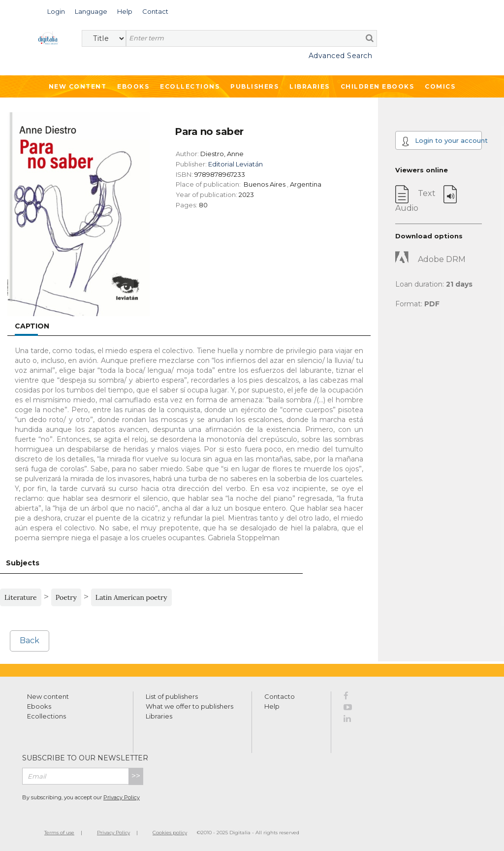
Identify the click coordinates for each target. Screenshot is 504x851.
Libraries (310, 86)
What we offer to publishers (189, 706)
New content (48, 696)
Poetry (66, 597)
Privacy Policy (122, 797)
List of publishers (172, 696)
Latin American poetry (131, 597)
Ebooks (133, 86)
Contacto (280, 696)
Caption (32, 326)
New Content (78, 86)
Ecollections (190, 86)
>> (136, 776)
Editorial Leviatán (236, 164)
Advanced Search (341, 56)
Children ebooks (378, 86)
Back (30, 640)
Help (272, 706)
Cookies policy (170, 833)
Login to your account (442, 141)
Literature (21, 597)
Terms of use (59, 833)
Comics (440, 86)
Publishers (254, 86)
